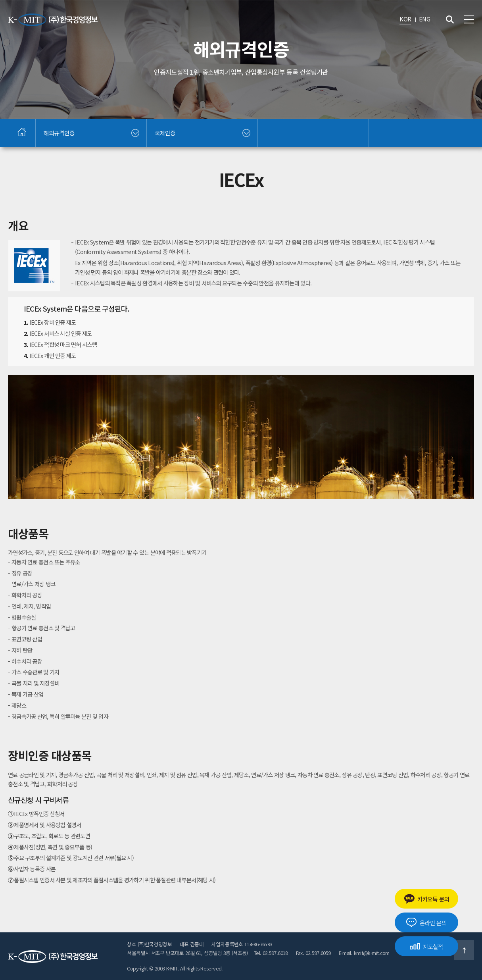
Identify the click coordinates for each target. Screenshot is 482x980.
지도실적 (426, 946)
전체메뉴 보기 (469, 19)
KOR (405, 19)
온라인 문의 (426, 922)
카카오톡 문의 (426, 899)
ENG (424, 19)
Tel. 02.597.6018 (271, 953)
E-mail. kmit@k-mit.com (364, 953)
